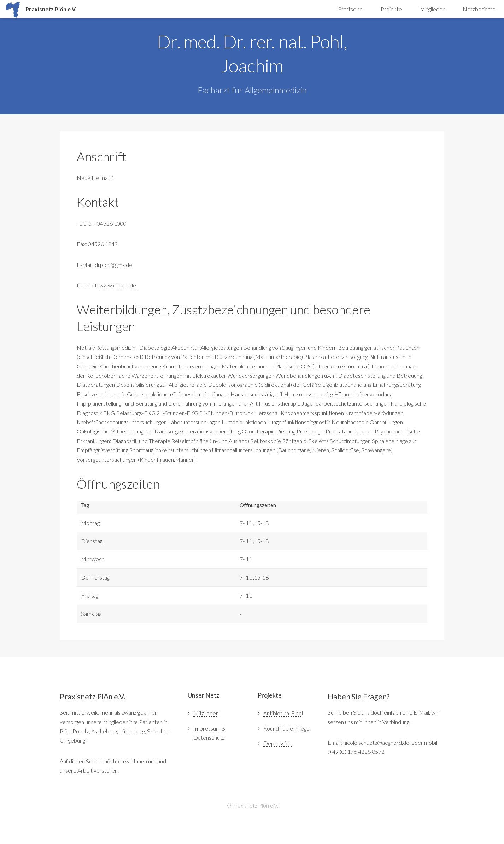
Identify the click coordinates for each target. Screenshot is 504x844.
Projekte (391, 9)
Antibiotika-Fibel (283, 713)
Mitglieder (432, 9)
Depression (277, 743)
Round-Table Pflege (286, 728)
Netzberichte (479, 9)
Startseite (350, 9)
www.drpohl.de (118, 285)
